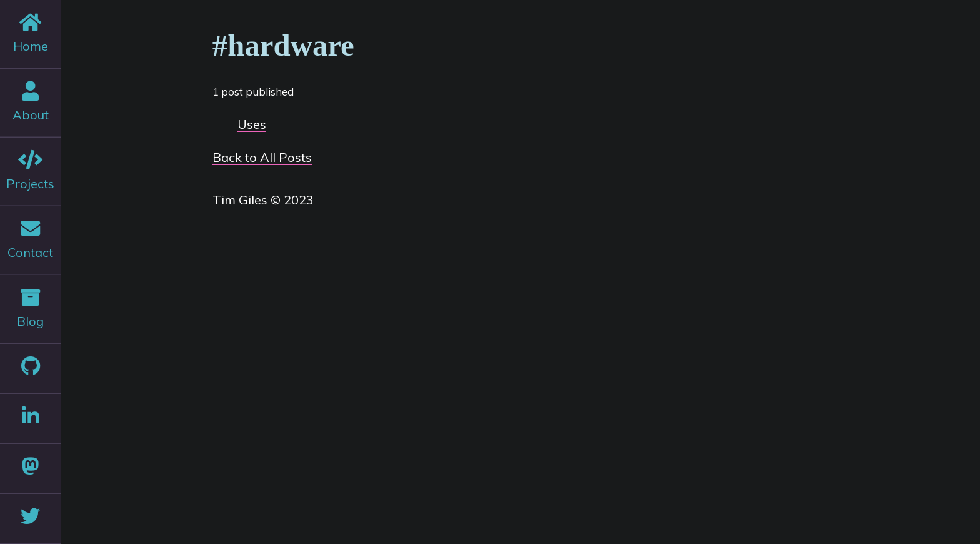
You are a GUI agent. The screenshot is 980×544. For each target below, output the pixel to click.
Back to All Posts (262, 157)
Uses (252, 124)
